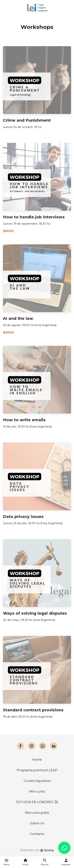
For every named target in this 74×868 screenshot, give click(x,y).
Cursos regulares (37, 781)
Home (37, 760)
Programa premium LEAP (37, 770)
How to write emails (24, 420)
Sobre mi (37, 823)
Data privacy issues (23, 517)
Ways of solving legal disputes (35, 613)
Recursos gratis (37, 813)
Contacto (37, 834)
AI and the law (18, 318)
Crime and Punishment (27, 120)
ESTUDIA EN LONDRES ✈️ (37, 802)
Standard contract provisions (33, 710)
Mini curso (37, 791)
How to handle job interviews (34, 217)
